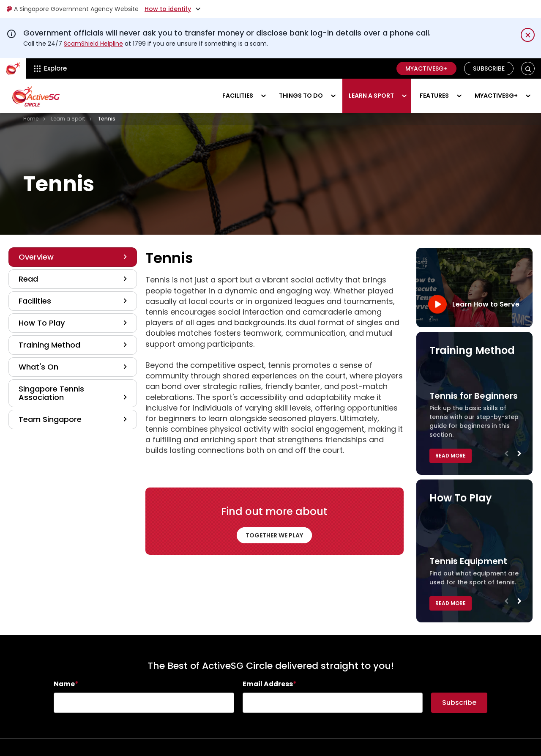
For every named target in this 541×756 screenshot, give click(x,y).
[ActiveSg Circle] (13, 68)
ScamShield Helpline (93, 44)
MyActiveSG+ (426, 68)
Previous (506, 456)
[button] (528, 69)
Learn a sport (371, 96)
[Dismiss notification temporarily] (528, 35)
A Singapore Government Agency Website (72, 9)
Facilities (238, 96)
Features (434, 96)
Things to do (301, 96)
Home (31, 119)
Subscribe (489, 68)
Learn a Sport (68, 119)
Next (519, 456)
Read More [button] (451, 456)
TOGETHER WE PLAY (274, 535)
